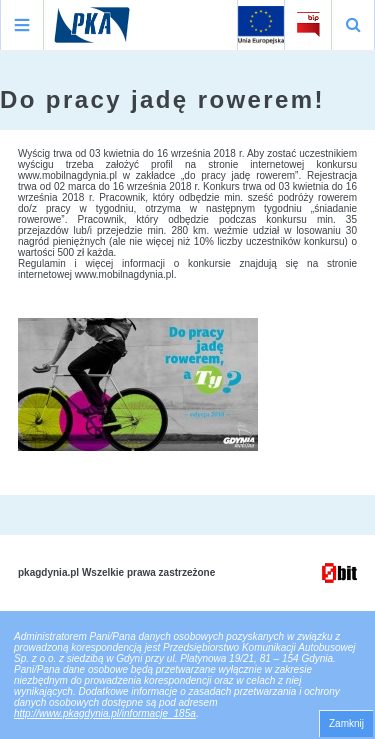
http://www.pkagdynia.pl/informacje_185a (105, 713)
